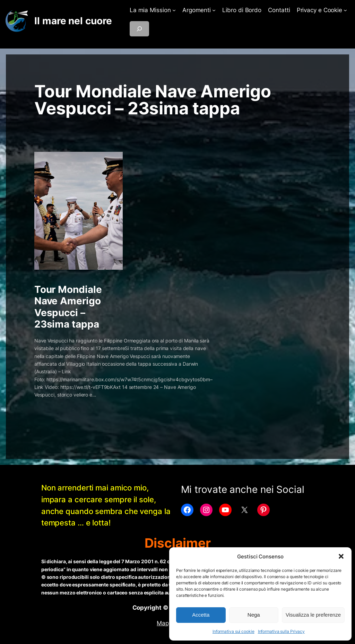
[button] (341, 556)
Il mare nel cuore (73, 21)
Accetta (201, 615)
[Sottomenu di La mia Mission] (174, 10)
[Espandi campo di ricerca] (139, 29)
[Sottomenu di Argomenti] (214, 10)
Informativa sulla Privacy (282, 631)
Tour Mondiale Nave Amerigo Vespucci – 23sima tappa (68, 307)
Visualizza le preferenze (313, 615)
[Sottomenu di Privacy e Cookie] (345, 10)
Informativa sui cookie (233, 631)
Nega (254, 615)
